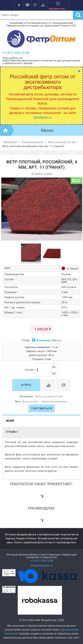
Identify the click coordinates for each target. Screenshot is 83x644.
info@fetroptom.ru (42, 566)
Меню (47, 130)
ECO (76, 181)
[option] (31, 254)
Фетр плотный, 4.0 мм (62, 142)
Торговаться (42, 408)
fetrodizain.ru (43, 117)
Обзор (10, 421)
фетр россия (30, 402)
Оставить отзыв (42, 174)
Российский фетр (33, 142)
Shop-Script (10, 142)
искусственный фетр (54, 402)
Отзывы (12, 432)
